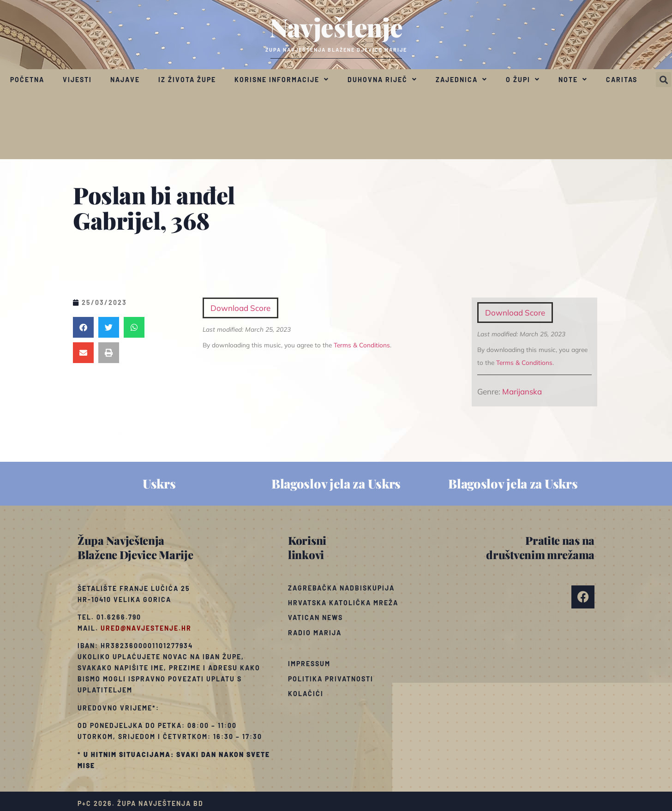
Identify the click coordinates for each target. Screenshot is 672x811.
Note (573, 79)
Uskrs (159, 483)
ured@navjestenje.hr (146, 628)
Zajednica (462, 79)
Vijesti (77, 80)
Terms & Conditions (524, 362)
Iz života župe (187, 80)
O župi (523, 79)
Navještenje (336, 27)
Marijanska (522, 391)
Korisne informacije (282, 79)
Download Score (515, 313)
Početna (27, 80)
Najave (125, 80)
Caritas (622, 80)
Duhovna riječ (382, 79)
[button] (663, 80)
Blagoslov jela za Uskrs (336, 483)
